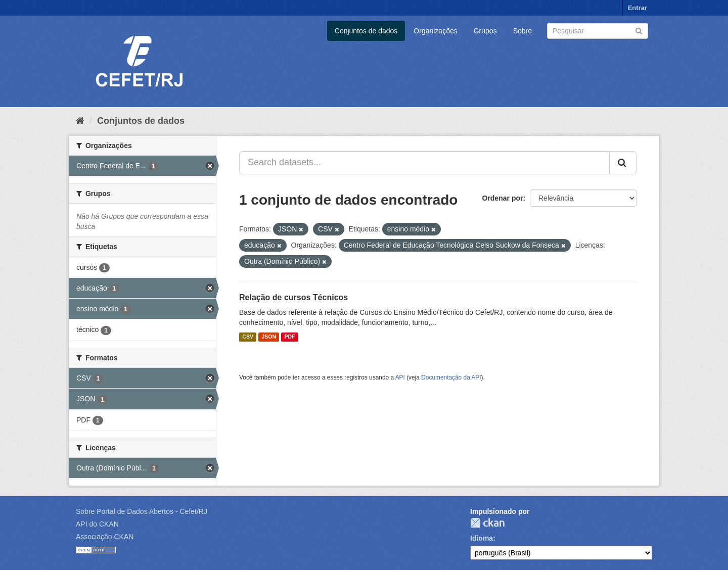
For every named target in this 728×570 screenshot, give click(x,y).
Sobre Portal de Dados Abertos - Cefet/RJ (142, 511)
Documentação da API (451, 377)
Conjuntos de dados (366, 31)
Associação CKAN (105, 537)
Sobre (522, 31)
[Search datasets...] (424, 163)
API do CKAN (97, 524)
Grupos (485, 31)
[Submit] (639, 30)
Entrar (638, 8)
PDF (289, 337)
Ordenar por (503, 198)
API (400, 377)
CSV (248, 337)
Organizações (435, 31)
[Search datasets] (598, 31)
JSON (269, 337)
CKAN (487, 523)
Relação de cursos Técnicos (293, 297)
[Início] (80, 121)
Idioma (482, 538)
